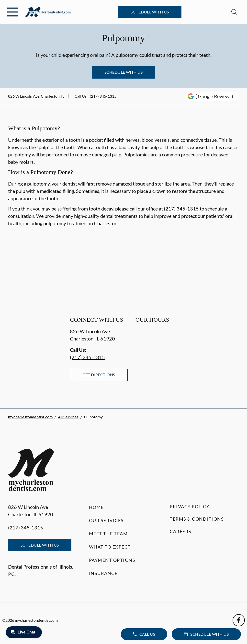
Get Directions (99, 375)
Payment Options (112, 560)
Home (96, 507)
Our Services (106, 520)
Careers (181, 531)
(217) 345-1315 (103, 96)
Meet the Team (108, 534)
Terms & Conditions (197, 519)
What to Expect (110, 547)
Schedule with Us (150, 12)
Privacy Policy (190, 506)
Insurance (103, 573)
